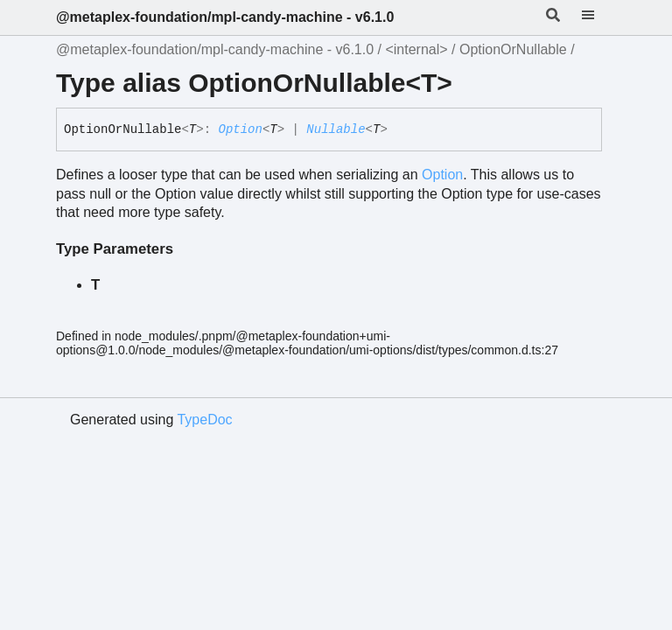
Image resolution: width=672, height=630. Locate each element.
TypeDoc (204, 420)
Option (240, 129)
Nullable (336, 129)
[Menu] (598, 17)
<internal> (416, 49)
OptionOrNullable (513, 49)
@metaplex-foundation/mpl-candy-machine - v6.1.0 (225, 17)
